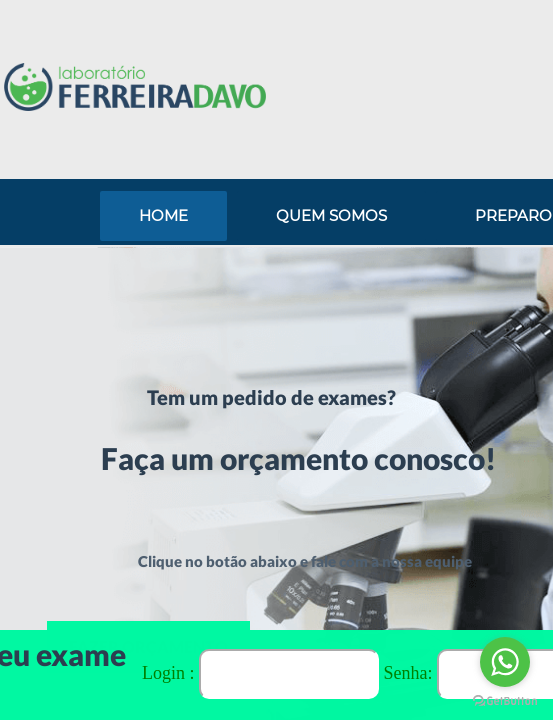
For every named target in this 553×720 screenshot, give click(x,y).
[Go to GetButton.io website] (505, 700)
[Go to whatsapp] (505, 662)
